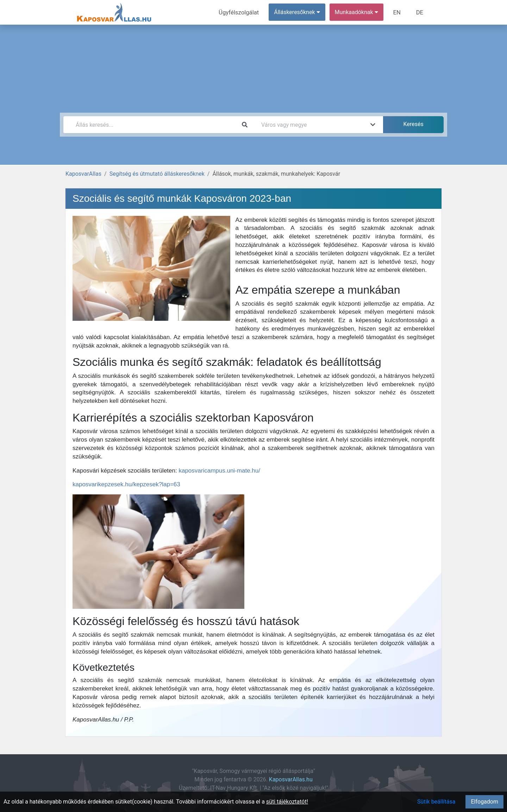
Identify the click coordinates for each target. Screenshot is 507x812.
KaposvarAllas (83, 174)
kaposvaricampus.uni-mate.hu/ (219, 471)
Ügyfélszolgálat (242, 12)
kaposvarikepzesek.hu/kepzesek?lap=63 (126, 484)
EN (398, 12)
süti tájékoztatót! (287, 802)
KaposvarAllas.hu (291, 779)
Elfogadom (484, 802)
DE (420, 12)
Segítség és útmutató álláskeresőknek (157, 174)
